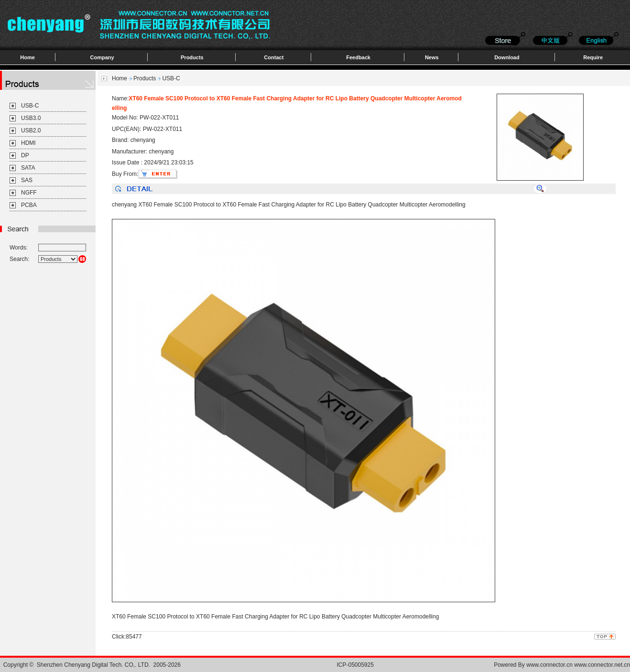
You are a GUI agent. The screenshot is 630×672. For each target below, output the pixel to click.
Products (192, 57)
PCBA (29, 205)
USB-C (30, 106)
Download (507, 57)
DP (25, 155)
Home (27, 57)
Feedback (358, 57)
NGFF (29, 193)
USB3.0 (31, 118)
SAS (27, 180)
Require (593, 57)
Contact (274, 57)
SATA (28, 168)
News (432, 57)
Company (102, 57)
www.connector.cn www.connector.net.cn (578, 665)
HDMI (28, 143)
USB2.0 (31, 130)
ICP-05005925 (355, 665)
